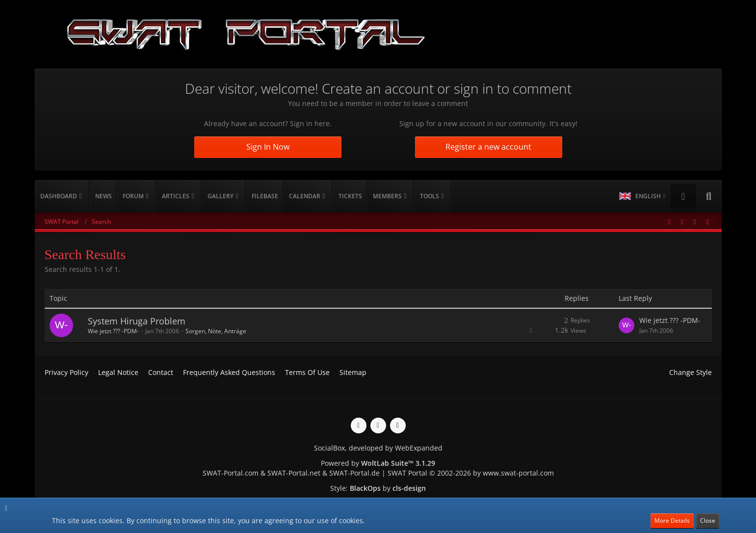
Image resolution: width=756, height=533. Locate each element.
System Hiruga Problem (137, 321)
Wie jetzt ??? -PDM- (113, 331)
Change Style (691, 372)
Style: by (378, 488)
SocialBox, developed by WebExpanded (378, 448)
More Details (672, 520)
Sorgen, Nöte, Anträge (216, 331)
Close (708, 520)
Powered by (378, 463)
